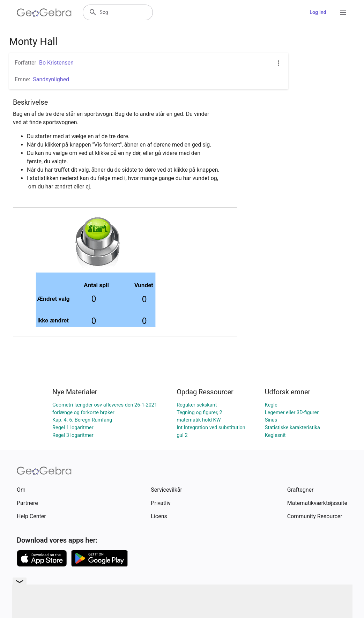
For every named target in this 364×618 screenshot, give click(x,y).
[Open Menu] (343, 13)
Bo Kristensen (56, 63)
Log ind (318, 12)
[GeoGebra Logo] (44, 13)
